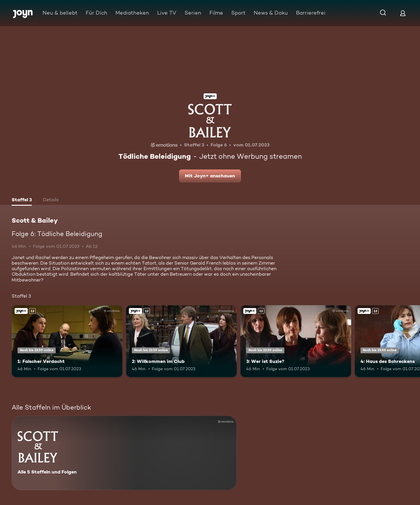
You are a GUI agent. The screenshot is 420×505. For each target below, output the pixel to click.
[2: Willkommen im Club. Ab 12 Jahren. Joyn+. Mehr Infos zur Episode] (181, 341)
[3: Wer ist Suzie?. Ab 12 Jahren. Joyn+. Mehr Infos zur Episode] (296, 341)
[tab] (22, 200)
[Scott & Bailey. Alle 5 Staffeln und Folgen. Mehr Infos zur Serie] (124, 453)
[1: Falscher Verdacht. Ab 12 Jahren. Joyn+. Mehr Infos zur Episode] (67, 341)
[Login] (403, 13)
